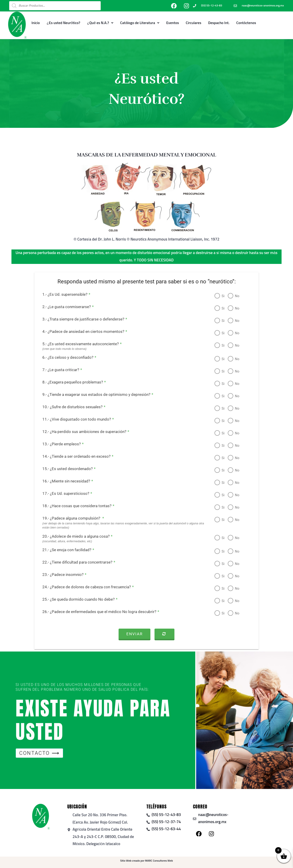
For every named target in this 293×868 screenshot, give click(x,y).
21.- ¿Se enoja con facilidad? (64, 550)
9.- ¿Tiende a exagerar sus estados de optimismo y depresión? (94, 394)
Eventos (172, 23)
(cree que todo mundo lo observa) (61, 349)
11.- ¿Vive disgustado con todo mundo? (74, 419)
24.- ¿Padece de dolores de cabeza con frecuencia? (84, 587)
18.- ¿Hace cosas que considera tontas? (74, 506)
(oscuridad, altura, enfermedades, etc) (63, 541)
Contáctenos (246, 23)
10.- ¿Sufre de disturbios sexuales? (70, 407)
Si (219, 296)
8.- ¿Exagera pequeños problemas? (70, 382)
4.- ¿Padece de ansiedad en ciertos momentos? (81, 331)
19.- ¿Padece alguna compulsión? (69, 518)
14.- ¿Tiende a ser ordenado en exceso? (74, 456)
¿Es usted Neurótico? (64, 23)
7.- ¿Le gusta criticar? (58, 370)
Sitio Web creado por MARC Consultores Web (146, 861)
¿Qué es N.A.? (100, 23)
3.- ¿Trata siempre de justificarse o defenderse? (81, 319)
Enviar (134, 634)
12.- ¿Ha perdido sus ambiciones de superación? (82, 432)
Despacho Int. (219, 23)
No (233, 296)
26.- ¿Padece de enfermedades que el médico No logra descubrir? (97, 612)
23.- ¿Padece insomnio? (60, 575)
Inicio (35, 23)
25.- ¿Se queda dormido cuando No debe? (76, 599)
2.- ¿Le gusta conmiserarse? (64, 307)
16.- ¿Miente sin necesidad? (64, 481)
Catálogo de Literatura (140, 23)
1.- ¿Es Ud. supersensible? (62, 294)
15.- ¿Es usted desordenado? (65, 469)
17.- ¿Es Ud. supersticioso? (63, 493)
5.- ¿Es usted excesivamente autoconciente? (78, 344)
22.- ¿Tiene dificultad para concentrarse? (75, 562)
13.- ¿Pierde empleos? (59, 444)
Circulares (194, 23)
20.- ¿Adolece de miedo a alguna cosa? (73, 536)
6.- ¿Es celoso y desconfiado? (65, 357)
